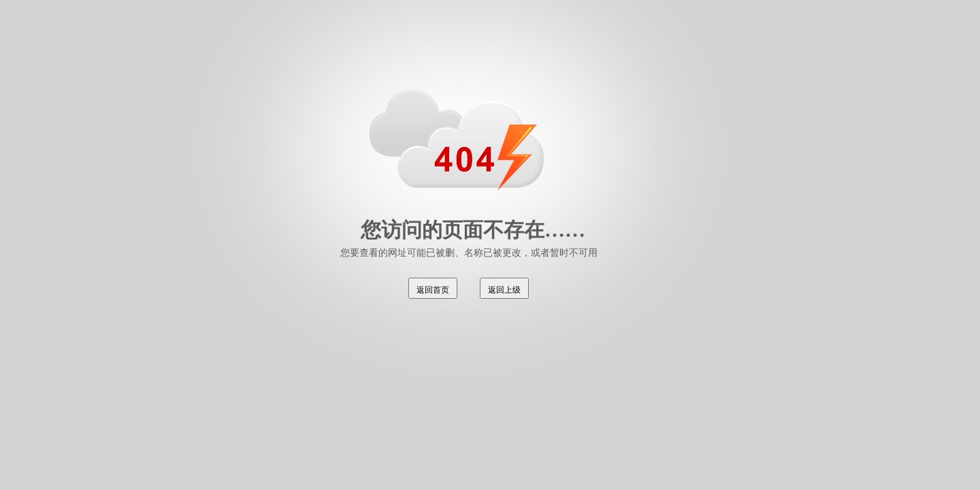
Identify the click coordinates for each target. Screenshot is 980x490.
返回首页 (433, 290)
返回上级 (504, 290)
